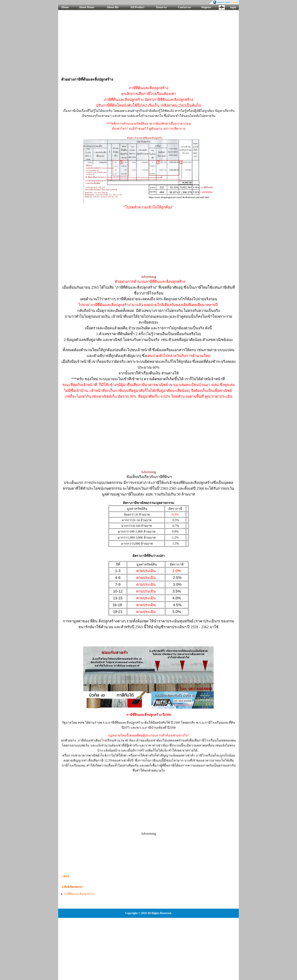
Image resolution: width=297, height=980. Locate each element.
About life (113, 7)
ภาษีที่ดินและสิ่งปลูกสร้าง (79, 894)
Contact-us (184, 7)
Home (65, 7)
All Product (137, 7)
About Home (87, 7)
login (233, 7)
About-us (161, 7)
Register (206, 7)
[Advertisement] (148, 43)
